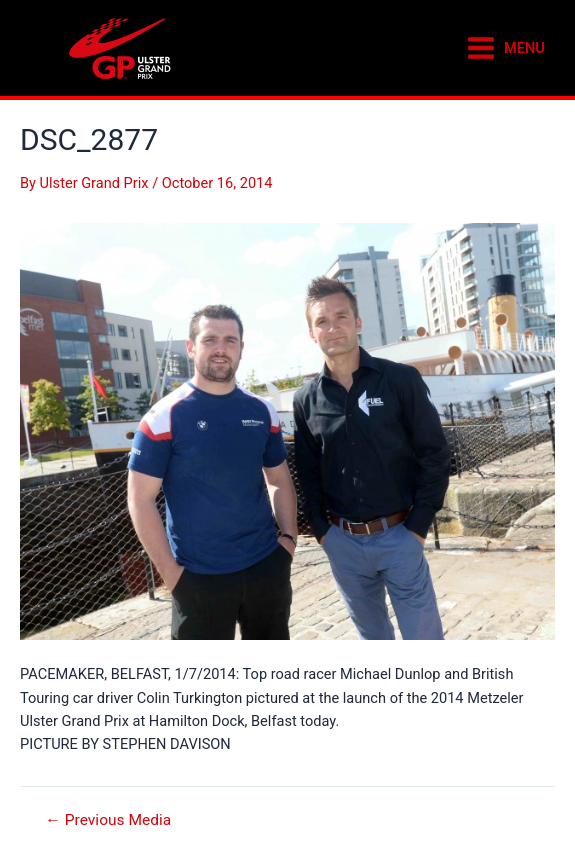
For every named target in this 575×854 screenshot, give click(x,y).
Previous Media (108, 821)
